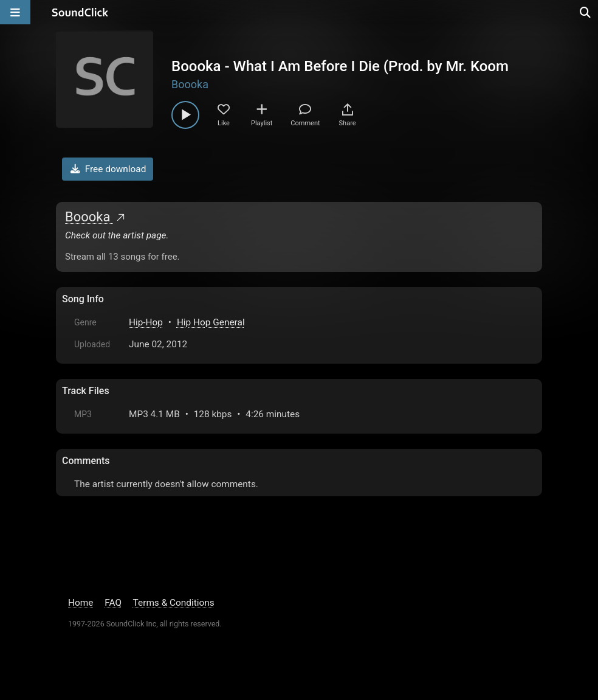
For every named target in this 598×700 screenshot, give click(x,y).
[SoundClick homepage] (80, 12)
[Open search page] (586, 12)
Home (81, 603)
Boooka (190, 84)
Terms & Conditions (174, 603)
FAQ (113, 603)
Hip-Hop (146, 322)
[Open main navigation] (15, 12)
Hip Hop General (211, 322)
